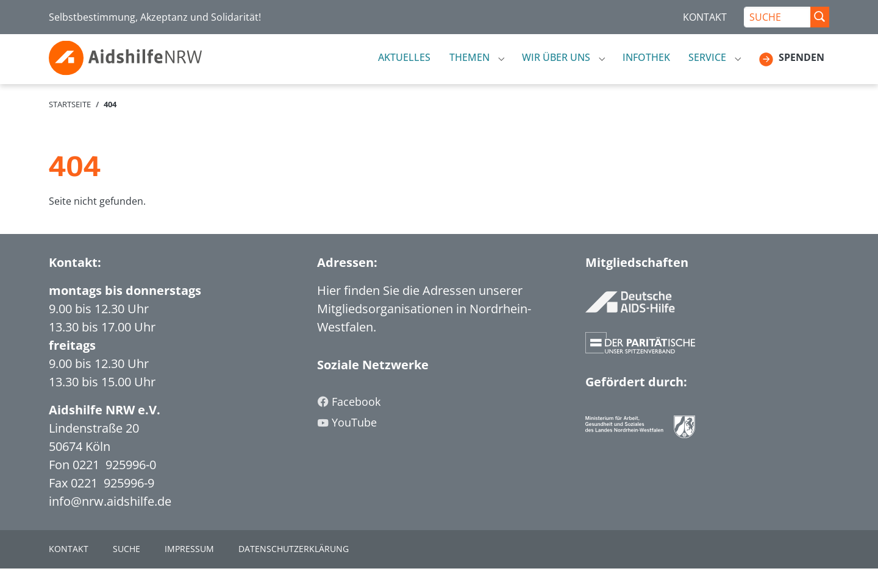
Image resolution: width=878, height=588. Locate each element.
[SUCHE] (777, 17)
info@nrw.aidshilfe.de (110, 521)
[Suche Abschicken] (819, 17)
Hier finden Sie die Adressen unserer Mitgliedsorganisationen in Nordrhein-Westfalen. (424, 328)
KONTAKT (705, 17)
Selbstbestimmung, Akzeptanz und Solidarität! (155, 17)
